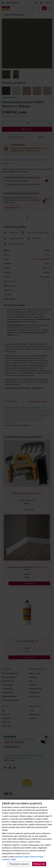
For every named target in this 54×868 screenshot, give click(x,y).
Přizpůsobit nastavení (19, 864)
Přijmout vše (39, 864)
